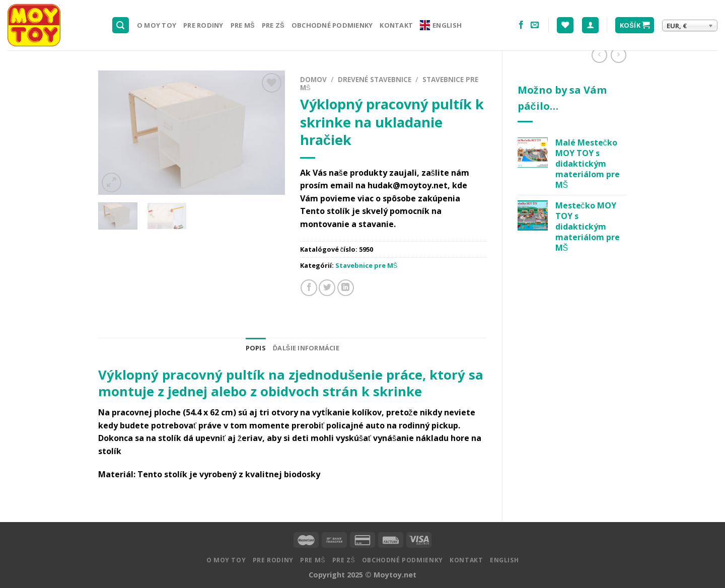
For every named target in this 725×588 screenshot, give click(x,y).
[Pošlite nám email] (535, 25)
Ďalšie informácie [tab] (306, 348)
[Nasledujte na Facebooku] (521, 25)
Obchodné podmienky (332, 25)
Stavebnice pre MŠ (367, 265)
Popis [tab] (256, 348)
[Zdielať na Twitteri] (327, 288)
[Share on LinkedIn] (346, 288)
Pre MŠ (243, 25)
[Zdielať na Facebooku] (309, 288)
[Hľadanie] (121, 25)
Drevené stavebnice (375, 79)
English (441, 25)
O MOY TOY (157, 25)
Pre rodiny (203, 25)
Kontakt (396, 25)
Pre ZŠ (273, 25)
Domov (313, 79)
